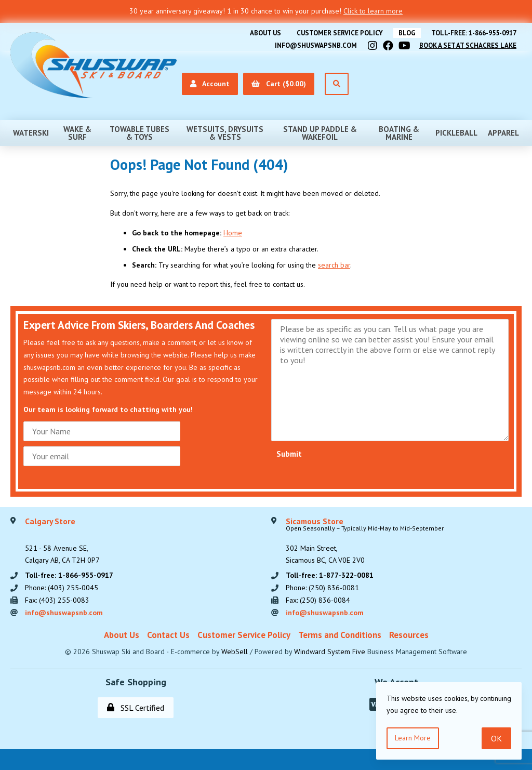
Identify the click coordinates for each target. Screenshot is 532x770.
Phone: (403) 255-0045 (62, 588)
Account (210, 84)
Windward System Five (330, 652)
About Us (265, 33)
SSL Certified (136, 708)
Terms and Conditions (340, 635)
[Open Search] (337, 84)
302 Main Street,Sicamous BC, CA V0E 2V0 (365, 541)
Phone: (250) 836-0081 (322, 588)
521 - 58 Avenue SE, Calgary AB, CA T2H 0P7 (62, 541)
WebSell (235, 652)
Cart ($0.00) (279, 84)
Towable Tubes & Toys (139, 133)
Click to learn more (373, 11)
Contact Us (168, 635)
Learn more (413, 738)
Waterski (31, 133)
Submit (289, 454)
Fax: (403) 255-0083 (57, 600)
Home (233, 233)
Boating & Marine (399, 133)
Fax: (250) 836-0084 (318, 600)
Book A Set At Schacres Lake (468, 45)
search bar (334, 265)
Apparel (503, 133)
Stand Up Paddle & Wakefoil (320, 133)
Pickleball (456, 133)
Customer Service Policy (340, 33)
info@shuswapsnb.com (316, 45)
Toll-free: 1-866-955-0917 (474, 33)
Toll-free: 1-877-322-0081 (330, 575)
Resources (409, 635)
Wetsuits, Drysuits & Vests (225, 133)
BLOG (407, 33)
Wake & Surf (77, 133)
